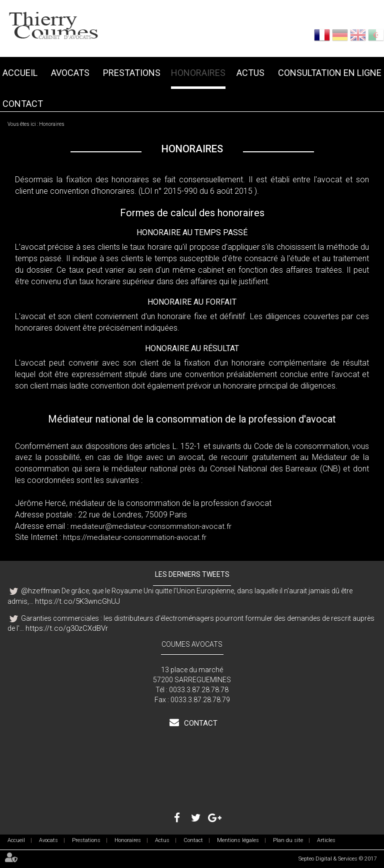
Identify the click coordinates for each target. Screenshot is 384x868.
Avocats (70, 73)
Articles (326, 840)
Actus (250, 73)
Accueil (20, 73)
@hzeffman (40, 591)
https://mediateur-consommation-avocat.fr (135, 537)
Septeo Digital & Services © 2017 (337, 859)
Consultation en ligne (330, 73)
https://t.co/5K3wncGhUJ (77, 601)
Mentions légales (238, 840)
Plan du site (288, 840)
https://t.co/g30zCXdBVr (67, 628)
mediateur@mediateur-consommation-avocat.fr (151, 526)
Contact (23, 104)
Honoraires (198, 73)
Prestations (132, 73)
